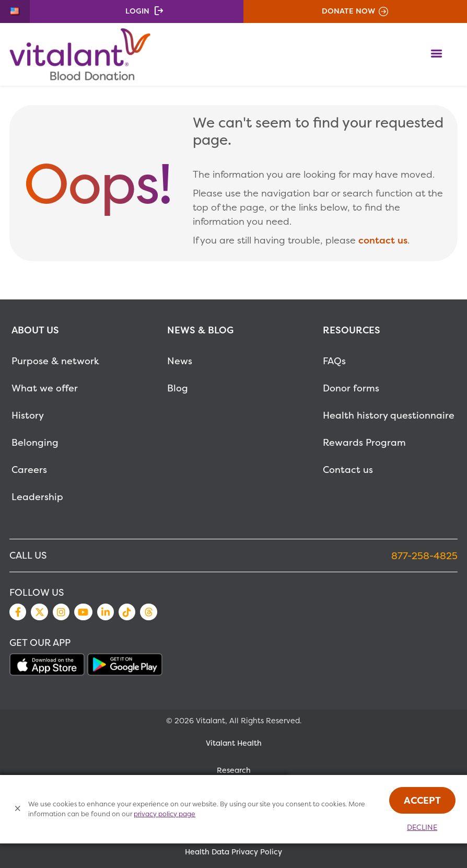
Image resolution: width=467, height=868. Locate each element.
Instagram (61, 612)
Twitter (39, 612)
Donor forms (351, 388)
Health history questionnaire (389, 415)
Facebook (18, 612)
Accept (422, 800)
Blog (178, 388)
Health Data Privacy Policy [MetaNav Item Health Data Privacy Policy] (233, 852)
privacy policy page (165, 814)
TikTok (127, 612)
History (28, 415)
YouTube (83, 612)
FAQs (334, 361)
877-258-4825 (424, 556)
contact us (383, 240)
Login (137, 11)
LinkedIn (106, 612)
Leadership (37, 497)
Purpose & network (55, 361)
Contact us (348, 470)
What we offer (45, 388)
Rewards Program (364, 442)
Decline (422, 827)
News (180, 361)
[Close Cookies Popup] (18, 809)
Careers (29, 470)
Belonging (35, 442)
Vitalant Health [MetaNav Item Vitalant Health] (234, 743)
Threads (148, 612)
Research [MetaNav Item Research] (234, 770)
